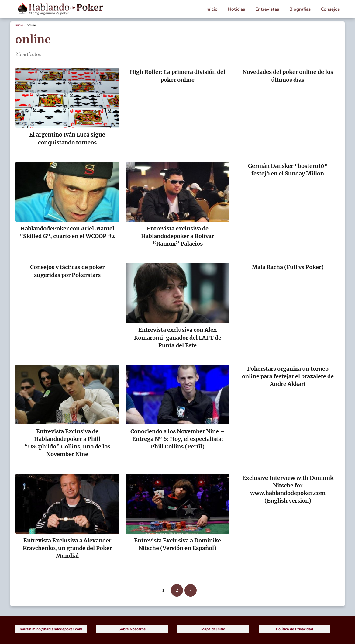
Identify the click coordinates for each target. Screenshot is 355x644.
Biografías (300, 9)
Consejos (330, 9)
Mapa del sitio (213, 629)
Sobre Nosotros (132, 629)
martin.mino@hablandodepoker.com (51, 629)
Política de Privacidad (295, 629)
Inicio (212, 9)
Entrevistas (267, 9)
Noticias (236, 9)
